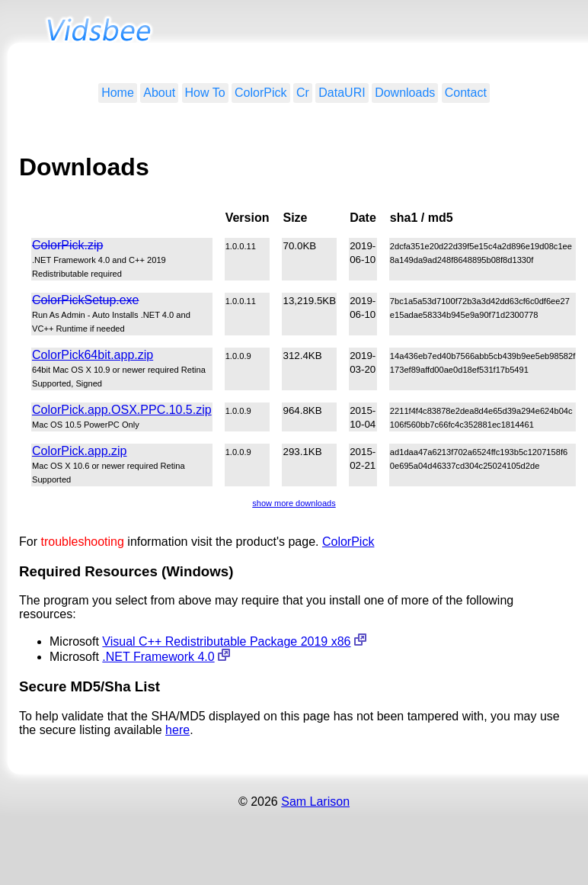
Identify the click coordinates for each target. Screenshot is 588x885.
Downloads (405, 93)
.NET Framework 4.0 (158, 657)
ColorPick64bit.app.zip (93, 355)
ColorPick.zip (67, 245)
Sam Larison (315, 802)
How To (205, 93)
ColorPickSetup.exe (86, 300)
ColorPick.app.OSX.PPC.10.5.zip (122, 410)
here (177, 730)
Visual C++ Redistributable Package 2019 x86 (226, 641)
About (159, 93)
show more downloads (294, 503)
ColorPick (260, 93)
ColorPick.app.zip (80, 451)
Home (118, 93)
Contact (466, 93)
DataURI (342, 93)
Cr (303, 93)
